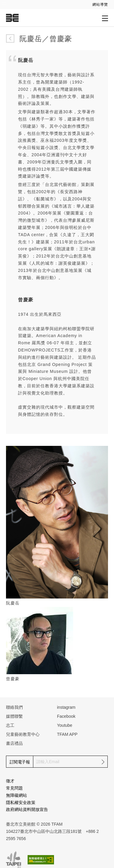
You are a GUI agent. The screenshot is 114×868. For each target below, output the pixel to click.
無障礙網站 (16, 795)
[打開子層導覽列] (105, 18)
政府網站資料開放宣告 (27, 809)
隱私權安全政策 (21, 803)
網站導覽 (100, 5)
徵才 (10, 781)
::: (4, 3)
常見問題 (14, 788)
